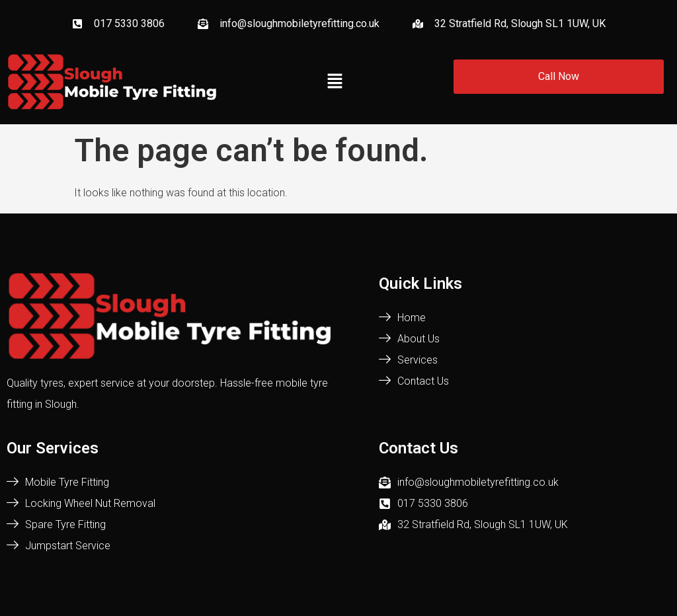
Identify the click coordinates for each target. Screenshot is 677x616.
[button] (335, 82)
